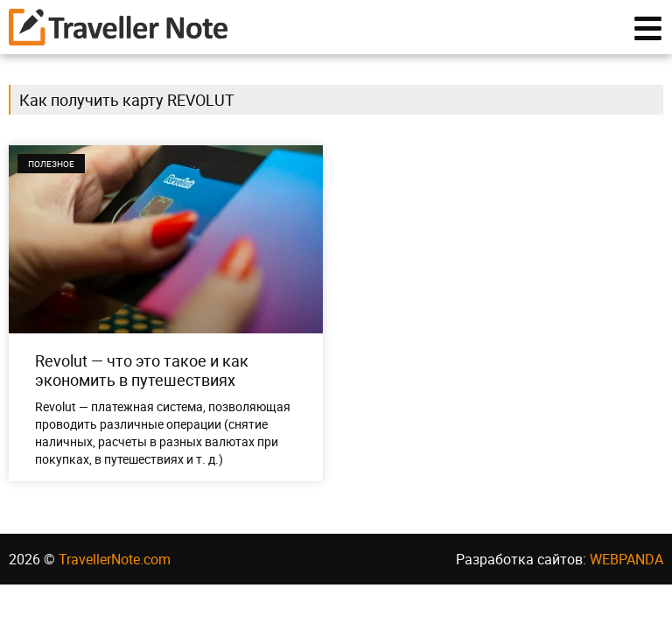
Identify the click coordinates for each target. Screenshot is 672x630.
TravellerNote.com (115, 559)
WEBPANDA (626, 559)
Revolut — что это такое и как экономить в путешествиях (142, 370)
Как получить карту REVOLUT (127, 100)
